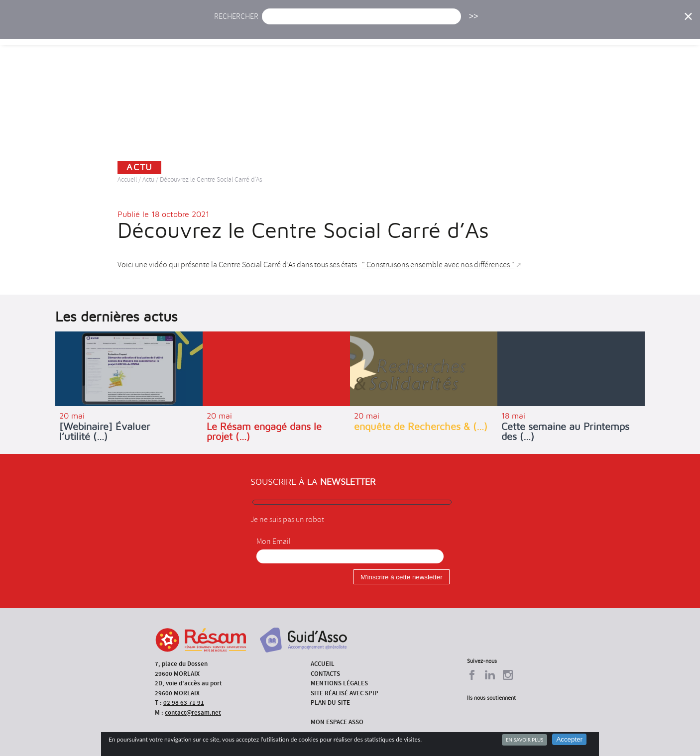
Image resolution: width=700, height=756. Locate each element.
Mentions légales (339, 683)
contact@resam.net (193, 712)
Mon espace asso (337, 722)
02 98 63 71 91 (184, 702)
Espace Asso (650, 29)
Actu (277, 29)
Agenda (319, 29)
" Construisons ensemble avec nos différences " (438, 265)
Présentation (375, 29)
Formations (492, 29)
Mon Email (274, 541)
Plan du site (330, 702)
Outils (598, 29)
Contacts (325, 674)
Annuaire (549, 29)
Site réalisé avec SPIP (345, 693)
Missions (435, 29)
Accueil (235, 29)
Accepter (569, 739)
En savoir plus (525, 740)
